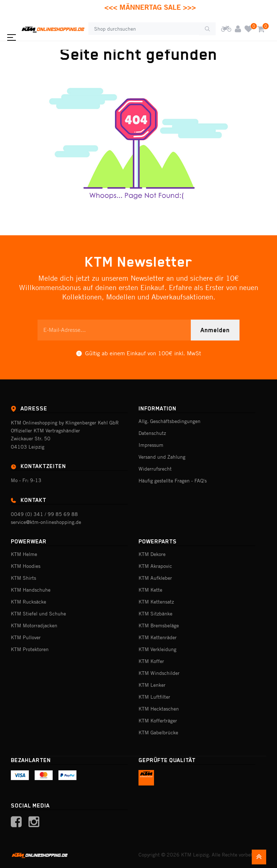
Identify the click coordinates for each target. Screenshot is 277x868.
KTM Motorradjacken (34, 626)
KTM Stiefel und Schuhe (38, 614)
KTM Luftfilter (154, 697)
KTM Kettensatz (156, 602)
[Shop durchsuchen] (144, 29)
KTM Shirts (23, 578)
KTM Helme (24, 554)
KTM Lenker (152, 685)
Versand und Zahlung (162, 457)
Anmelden (215, 330)
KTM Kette (150, 590)
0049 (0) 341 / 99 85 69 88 (44, 514)
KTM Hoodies (26, 566)
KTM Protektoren (30, 649)
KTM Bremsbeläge (159, 626)
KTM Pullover (26, 637)
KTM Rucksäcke (28, 602)
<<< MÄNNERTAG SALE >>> (159, 7)
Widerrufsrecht (155, 469)
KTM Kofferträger (158, 721)
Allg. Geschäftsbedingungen (170, 421)
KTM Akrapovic (155, 566)
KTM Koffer (151, 661)
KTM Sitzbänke (155, 614)
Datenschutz (152, 433)
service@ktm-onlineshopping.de (46, 522)
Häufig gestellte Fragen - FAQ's (173, 481)
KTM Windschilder (159, 673)
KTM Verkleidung (157, 649)
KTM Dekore (152, 554)
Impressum (151, 445)
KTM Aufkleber (155, 578)
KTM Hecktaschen (159, 709)
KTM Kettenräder (158, 637)
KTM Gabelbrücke (158, 733)
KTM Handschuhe (31, 590)
